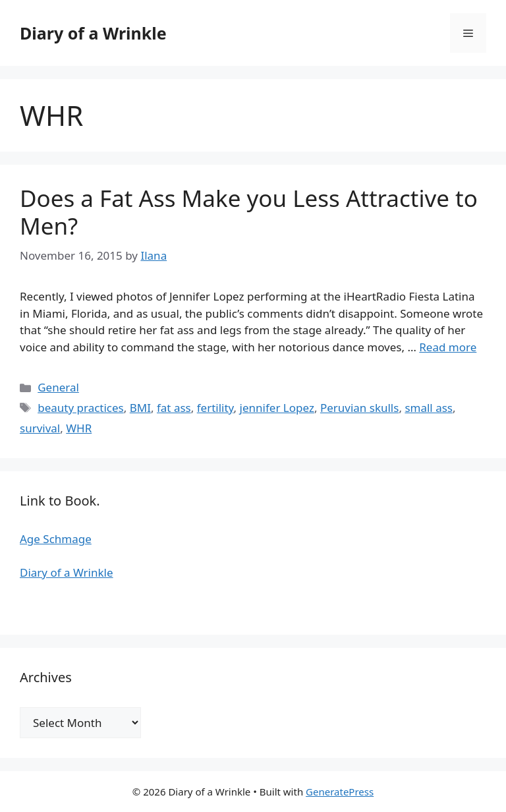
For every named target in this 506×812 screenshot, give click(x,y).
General (58, 387)
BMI (140, 408)
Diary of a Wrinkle (93, 33)
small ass (429, 408)
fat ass (174, 408)
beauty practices (81, 408)
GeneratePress (340, 792)
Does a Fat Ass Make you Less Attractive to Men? (249, 212)
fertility (215, 408)
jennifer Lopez (277, 408)
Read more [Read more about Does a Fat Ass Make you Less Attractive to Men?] (448, 347)
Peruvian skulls (360, 408)
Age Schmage (56, 539)
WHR (79, 428)
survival (40, 428)
